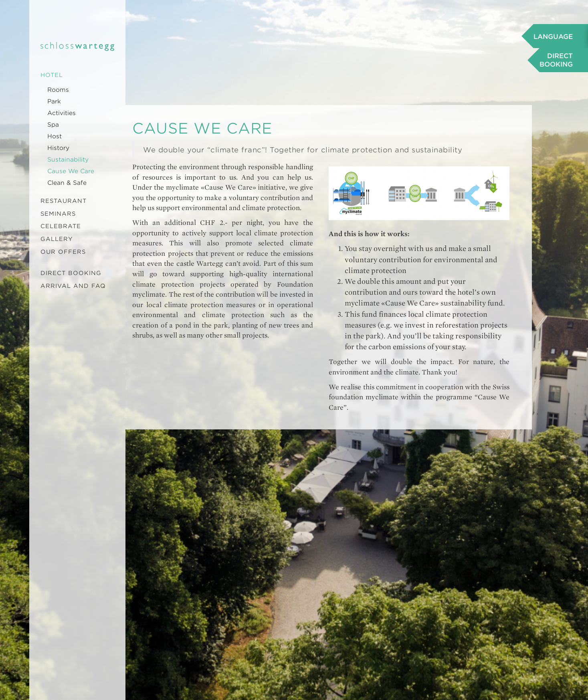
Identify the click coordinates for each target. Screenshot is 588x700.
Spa (53, 125)
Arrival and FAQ (73, 286)
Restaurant (64, 201)
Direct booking (71, 273)
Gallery (57, 239)
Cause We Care (71, 171)
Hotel (52, 75)
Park (54, 101)
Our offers (63, 252)
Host (55, 136)
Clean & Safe (67, 183)
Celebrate (61, 226)
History (58, 148)
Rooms (58, 90)
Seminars (58, 214)
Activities (62, 113)
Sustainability (68, 160)
